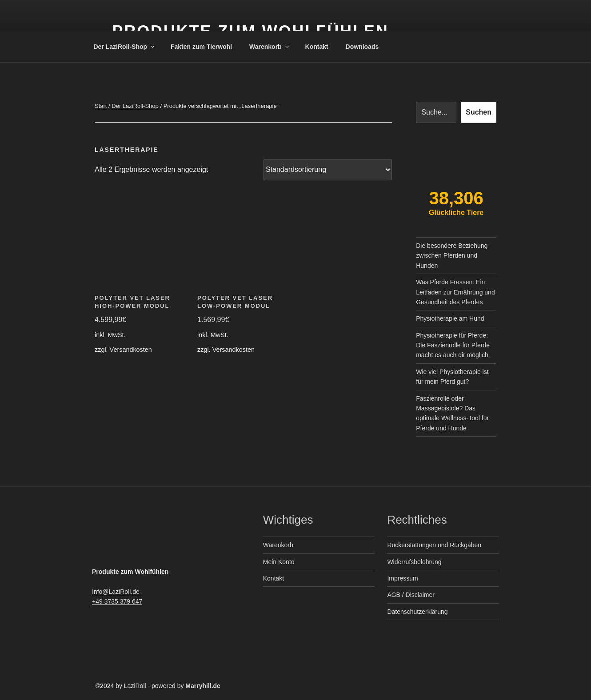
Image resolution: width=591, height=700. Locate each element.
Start (101, 106)
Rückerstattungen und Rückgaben (434, 545)
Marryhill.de (203, 686)
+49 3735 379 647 (117, 601)
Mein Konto (279, 562)
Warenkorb (270, 47)
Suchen (479, 112)
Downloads (362, 47)
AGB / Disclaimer (411, 595)
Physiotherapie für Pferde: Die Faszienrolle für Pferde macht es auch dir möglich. (453, 345)
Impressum (402, 578)
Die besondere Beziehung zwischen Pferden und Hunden (452, 256)
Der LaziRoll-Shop (125, 47)
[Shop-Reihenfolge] (328, 170)
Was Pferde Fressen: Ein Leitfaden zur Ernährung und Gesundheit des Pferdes (455, 292)
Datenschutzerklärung (417, 612)
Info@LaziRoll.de (116, 592)
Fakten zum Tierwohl (201, 47)
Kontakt (317, 47)
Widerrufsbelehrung (414, 562)
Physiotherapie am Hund (450, 318)
